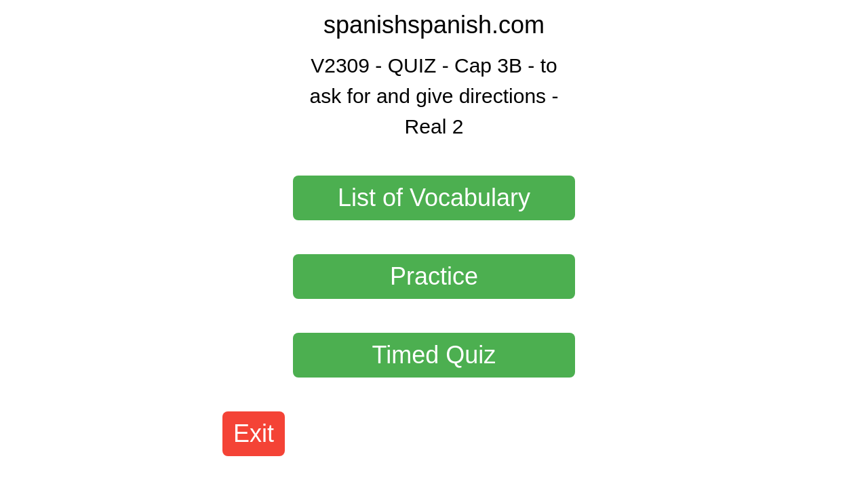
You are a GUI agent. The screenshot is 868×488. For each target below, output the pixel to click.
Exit (254, 433)
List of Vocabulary (434, 198)
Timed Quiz (434, 355)
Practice (434, 276)
